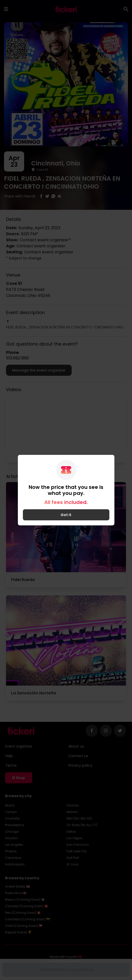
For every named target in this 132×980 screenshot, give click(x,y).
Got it (66, 515)
